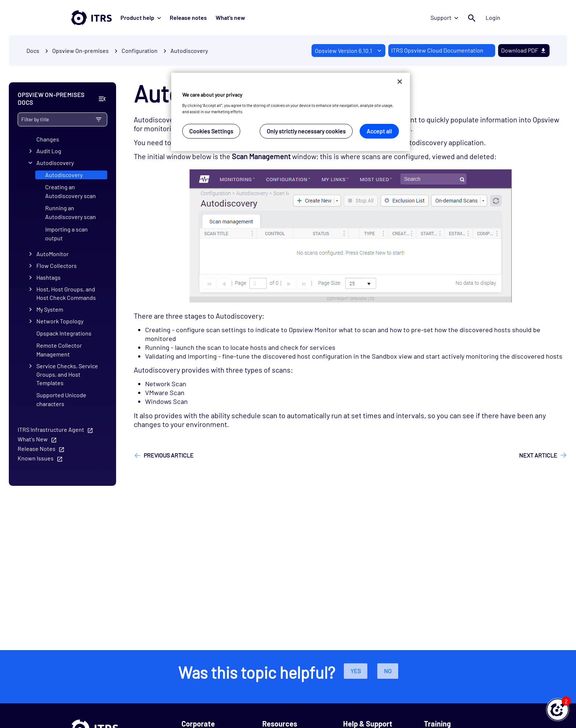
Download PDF (524, 50)
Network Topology (60, 321)
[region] (291, 112)
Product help (141, 17)
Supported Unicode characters (61, 399)
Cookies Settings (211, 131)
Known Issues (36, 458)
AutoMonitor (53, 254)
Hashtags (48, 277)
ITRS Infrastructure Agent (51, 429)
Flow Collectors (57, 266)
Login (493, 17)
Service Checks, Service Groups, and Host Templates (67, 374)
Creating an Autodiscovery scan (71, 191)
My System (50, 309)
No (388, 671)
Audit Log (49, 151)
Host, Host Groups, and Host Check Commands (66, 293)
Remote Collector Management (59, 350)
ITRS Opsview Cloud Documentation (437, 50)
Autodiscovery (189, 51)
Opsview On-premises (80, 51)
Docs (33, 51)
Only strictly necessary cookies (306, 131)
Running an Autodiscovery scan (71, 212)
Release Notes (37, 449)
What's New (33, 439)
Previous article (169, 455)
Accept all (379, 131)
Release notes (188, 17)
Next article (538, 455)
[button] (558, 710)
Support (444, 17)
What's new (230, 17)
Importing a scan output (66, 234)
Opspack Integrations (64, 333)
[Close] (400, 82)
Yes (356, 671)
